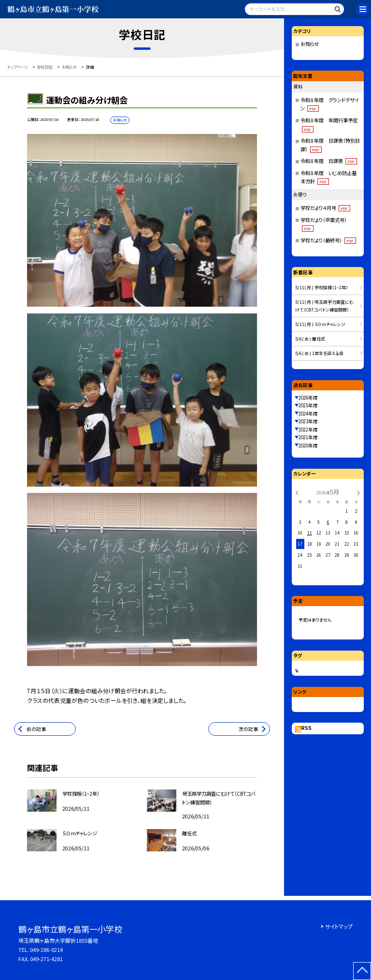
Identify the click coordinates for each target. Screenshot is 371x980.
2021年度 (308, 437)
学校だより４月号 (325, 208)
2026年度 (308, 398)
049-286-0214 (46, 950)
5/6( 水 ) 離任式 (310, 339)
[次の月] (358, 492)
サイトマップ (339, 926)
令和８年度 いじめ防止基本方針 (328, 177)
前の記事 (36, 729)
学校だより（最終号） (328, 240)
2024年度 (308, 414)
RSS (307, 728)
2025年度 (308, 405)
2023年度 (308, 421)
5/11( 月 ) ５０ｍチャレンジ (320, 324)
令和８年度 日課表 (329, 161)
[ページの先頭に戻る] (362, 971)
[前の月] (297, 492)
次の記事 (248, 729)
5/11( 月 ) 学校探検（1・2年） (322, 288)
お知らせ (310, 44)
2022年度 (308, 430)
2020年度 (308, 445)
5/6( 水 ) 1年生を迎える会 (319, 353)
